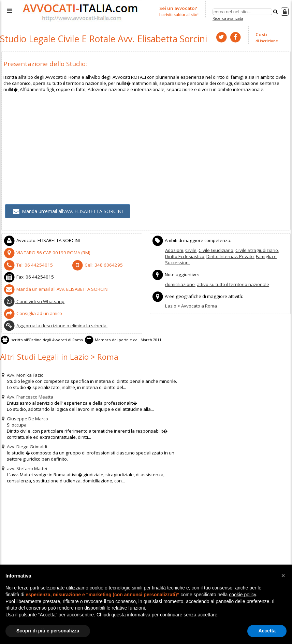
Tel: (26, 263)
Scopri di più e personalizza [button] (48, 631)
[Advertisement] (146, 139)
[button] (283, 575)
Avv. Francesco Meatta (27, 392)
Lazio (171, 303)
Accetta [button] (267, 631)
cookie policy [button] (242, 595)
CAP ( (45, 251)
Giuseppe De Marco (24, 414)
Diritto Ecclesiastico (185, 255)
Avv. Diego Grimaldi (23, 442)
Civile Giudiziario (215, 249)
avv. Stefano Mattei (24, 464)
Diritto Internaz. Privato (230, 255)
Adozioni (174, 249)
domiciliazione (180, 282)
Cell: (95, 263)
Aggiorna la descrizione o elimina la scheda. (55, 322)
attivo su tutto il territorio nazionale (233, 282)
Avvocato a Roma (199, 303)
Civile (191, 249)
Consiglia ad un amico (32, 310)
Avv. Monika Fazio (22, 370)
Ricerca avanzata (228, 18)
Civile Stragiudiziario (256, 249)
